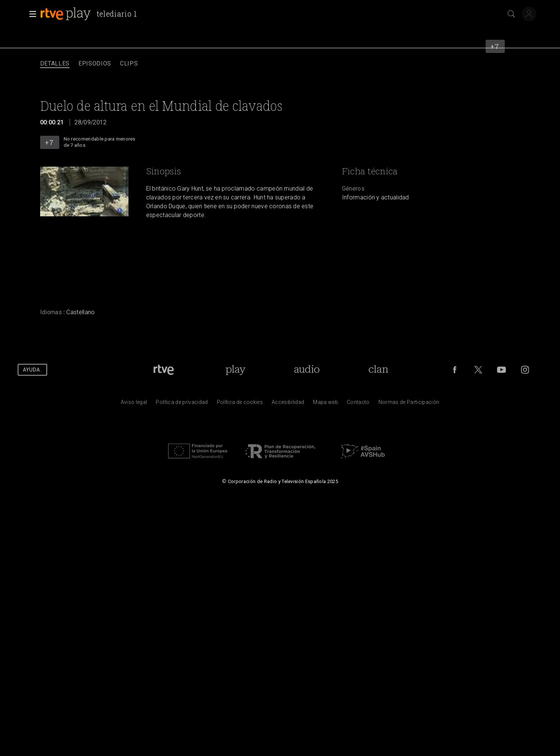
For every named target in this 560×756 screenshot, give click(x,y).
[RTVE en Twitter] (478, 370)
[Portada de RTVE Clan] (379, 370)
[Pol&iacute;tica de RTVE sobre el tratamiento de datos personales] (182, 404)
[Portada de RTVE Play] (235, 370)
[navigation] (280, 64)
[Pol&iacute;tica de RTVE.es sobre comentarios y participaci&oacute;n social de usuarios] (409, 404)
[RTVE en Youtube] (501, 370)
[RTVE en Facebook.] (455, 370)
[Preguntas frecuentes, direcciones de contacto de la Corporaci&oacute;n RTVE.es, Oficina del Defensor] (358, 404)
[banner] (91, 14)
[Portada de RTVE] (164, 370)
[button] (31, 14)
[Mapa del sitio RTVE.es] (325, 404)
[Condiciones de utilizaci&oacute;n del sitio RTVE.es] (134, 404)
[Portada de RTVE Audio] (307, 370)
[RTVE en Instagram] (525, 370)
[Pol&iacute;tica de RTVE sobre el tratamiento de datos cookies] (240, 404)
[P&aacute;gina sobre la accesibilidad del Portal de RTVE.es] (288, 404)
